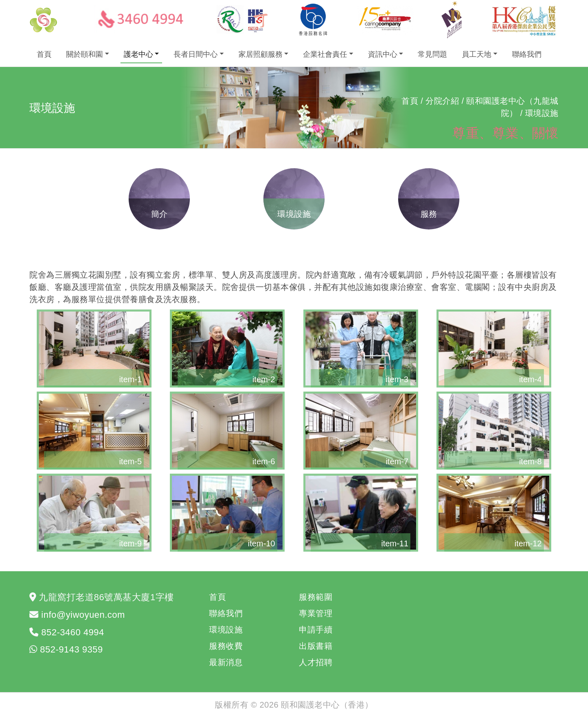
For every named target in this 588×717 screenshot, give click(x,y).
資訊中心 (383, 54)
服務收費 (226, 646)
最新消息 (226, 662)
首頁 (44, 54)
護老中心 (138, 54)
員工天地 (477, 54)
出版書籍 (316, 646)
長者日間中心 (196, 54)
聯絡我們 (527, 54)
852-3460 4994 (73, 632)
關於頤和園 (85, 54)
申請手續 (316, 630)
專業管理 (316, 613)
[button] (94, 348)
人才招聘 (316, 662)
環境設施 (226, 630)
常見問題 (432, 54)
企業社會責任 (325, 54)
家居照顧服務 (261, 54)
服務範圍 (316, 597)
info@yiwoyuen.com (83, 615)
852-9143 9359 (71, 649)
